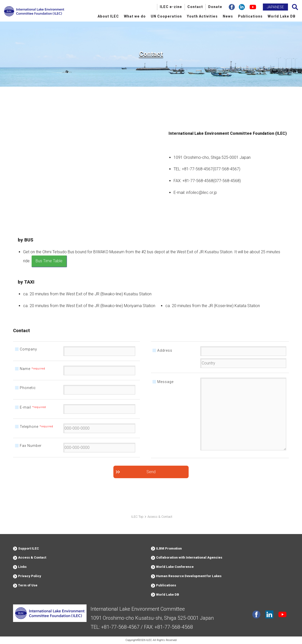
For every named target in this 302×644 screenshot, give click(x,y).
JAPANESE (275, 7)
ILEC (149, 640)
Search (295, 7)
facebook (256, 614)
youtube (282, 614)
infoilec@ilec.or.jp (202, 192)
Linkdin (269, 614)
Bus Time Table (49, 261)
